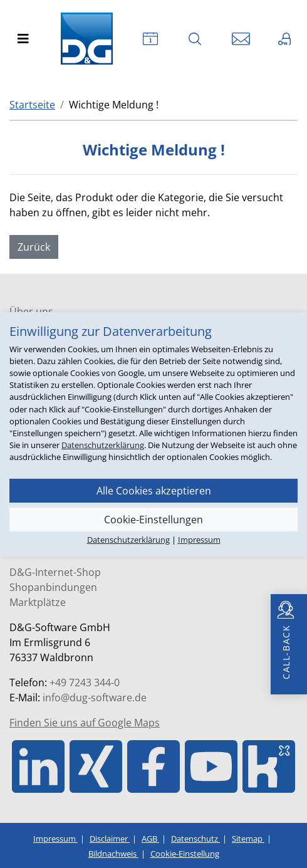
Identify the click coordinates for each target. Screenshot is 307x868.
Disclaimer (110, 839)
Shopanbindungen (53, 587)
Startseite (32, 105)
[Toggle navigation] (23, 39)
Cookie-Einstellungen (153, 519)
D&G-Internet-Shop (55, 572)
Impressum (55, 839)
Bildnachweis (113, 854)
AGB (150, 839)
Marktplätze (38, 602)
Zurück (34, 247)
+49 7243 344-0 (85, 682)
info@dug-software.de (95, 698)
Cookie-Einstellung (185, 854)
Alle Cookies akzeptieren (154, 490)
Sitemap (248, 839)
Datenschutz (195, 839)
